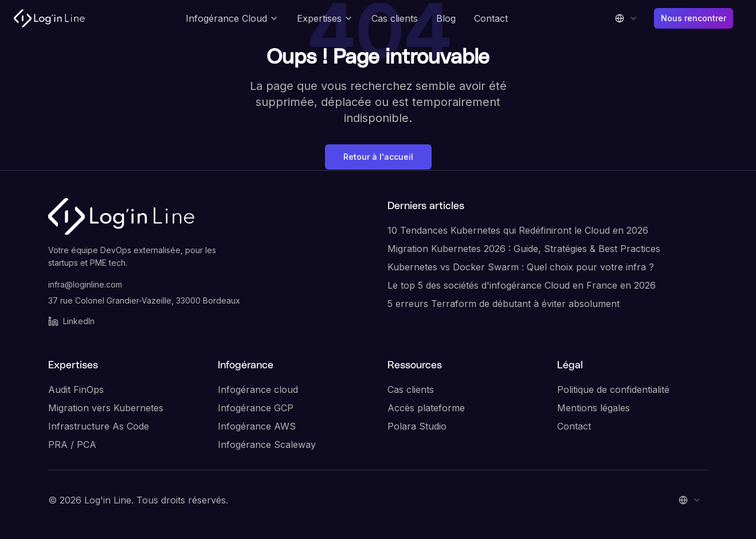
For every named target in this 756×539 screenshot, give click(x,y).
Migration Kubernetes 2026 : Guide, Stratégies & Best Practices (524, 249)
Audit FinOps (76, 390)
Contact (491, 18)
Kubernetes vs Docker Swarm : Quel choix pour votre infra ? (521, 267)
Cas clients (395, 18)
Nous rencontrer (694, 18)
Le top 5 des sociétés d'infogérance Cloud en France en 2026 (522, 285)
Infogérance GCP (256, 408)
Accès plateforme (426, 408)
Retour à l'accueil (378, 157)
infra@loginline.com (85, 284)
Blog (446, 18)
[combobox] (626, 18)
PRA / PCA (72, 444)
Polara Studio (417, 426)
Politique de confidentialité (613, 390)
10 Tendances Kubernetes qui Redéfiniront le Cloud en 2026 (518, 230)
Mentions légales (594, 408)
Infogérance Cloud (232, 18)
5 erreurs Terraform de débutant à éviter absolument (504, 304)
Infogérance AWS (257, 426)
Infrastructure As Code (99, 426)
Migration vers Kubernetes (106, 408)
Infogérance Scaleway (267, 444)
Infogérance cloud (258, 390)
